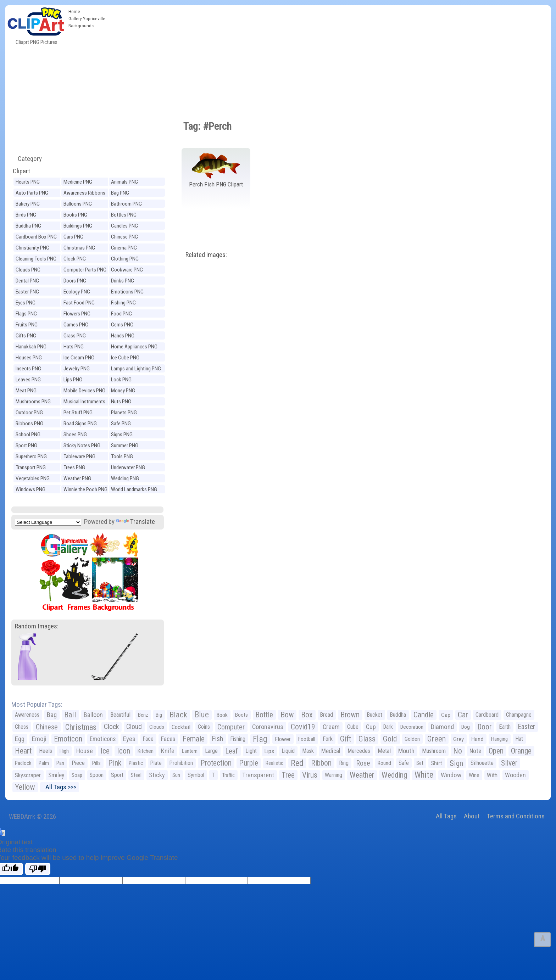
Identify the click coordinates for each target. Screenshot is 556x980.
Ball (70, 715)
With (492, 775)
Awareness (27, 715)
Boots (241, 715)
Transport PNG (31, 467)
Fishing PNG (123, 303)
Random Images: (37, 626)
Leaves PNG (28, 380)
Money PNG (123, 391)
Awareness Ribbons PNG (84, 194)
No (458, 751)
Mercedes (359, 751)
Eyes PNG (26, 303)
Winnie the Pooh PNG (85, 489)
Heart (23, 751)
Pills (96, 763)
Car (463, 715)
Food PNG (121, 314)
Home (74, 11)
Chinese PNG (124, 237)
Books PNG (75, 215)
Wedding (394, 775)
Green (437, 739)
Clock (111, 727)
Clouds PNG (28, 270)
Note (475, 751)
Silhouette (482, 763)
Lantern (190, 751)
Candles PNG (124, 226)
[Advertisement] (330, 58)
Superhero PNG (31, 457)
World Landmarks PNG (134, 489)
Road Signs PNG (80, 424)
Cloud (134, 727)
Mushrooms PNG (33, 402)
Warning (333, 775)
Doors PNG (75, 281)
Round (384, 763)
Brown (350, 715)
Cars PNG (73, 237)
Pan (60, 763)
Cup (371, 727)
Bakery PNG (28, 204)
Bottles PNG (124, 215)
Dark (388, 727)
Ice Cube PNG (125, 358)
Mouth (406, 751)
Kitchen (146, 751)
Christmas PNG (79, 248)
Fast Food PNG (79, 303)
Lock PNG (121, 380)
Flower (283, 739)
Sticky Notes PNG (82, 446)
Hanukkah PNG (31, 347)
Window (451, 775)
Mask (308, 751)
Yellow (25, 787)
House (85, 751)
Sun (176, 775)
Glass (367, 739)
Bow (287, 715)
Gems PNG (122, 325)
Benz (143, 715)
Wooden (515, 775)
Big (159, 715)
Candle (424, 715)
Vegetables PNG (33, 478)
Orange (521, 751)
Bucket (375, 715)
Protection (216, 763)
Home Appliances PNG (134, 347)
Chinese (47, 727)
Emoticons (103, 739)
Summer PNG (125, 446)
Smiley (56, 775)
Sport (117, 775)
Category (27, 159)
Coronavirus (268, 727)
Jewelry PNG (77, 369)
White (424, 775)
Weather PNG (77, 478)
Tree (288, 775)
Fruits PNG (27, 325)
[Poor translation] (38, 869)
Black (178, 715)
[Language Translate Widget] (48, 522)
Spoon (97, 775)
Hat (519, 739)
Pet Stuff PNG (78, 413)
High (64, 751)
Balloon (93, 715)
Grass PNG (75, 336)
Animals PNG (124, 182)
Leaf (232, 751)
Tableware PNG (79, 457)
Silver (509, 763)
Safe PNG (121, 424)
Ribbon (321, 763)
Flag (260, 739)
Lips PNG (73, 380)
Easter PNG (27, 292)
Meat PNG (26, 391)
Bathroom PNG (126, 204)
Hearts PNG (28, 182)
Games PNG (76, 325)
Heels (46, 751)
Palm (44, 763)
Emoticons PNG (127, 292)
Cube (353, 727)
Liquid (288, 751)
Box (307, 715)
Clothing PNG (125, 259)
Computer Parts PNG (85, 270)
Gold (390, 739)
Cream (331, 727)
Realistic (274, 763)
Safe (404, 763)
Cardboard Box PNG (36, 237)
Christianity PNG (32, 248)
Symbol (196, 775)
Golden (412, 739)
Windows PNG (30, 489)
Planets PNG (124, 413)
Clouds (157, 727)
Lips (269, 751)
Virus (310, 775)
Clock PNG (75, 259)
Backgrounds (81, 26)
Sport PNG (26, 446)
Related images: (206, 255)
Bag (52, 715)
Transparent (258, 775)
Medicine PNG (78, 182)
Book (222, 715)
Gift (346, 739)
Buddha (398, 715)
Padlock (23, 763)
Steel (136, 775)
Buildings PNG (78, 226)
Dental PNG (27, 281)
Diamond (442, 727)
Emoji (39, 739)
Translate (135, 522)
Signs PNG (122, 435)
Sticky (157, 775)
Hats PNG (74, 347)
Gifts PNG (26, 336)
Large (211, 751)
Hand (477, 739)
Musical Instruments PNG (84, 402)
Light (251, 751)
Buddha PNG (28, 226)
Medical (331, 751)
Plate (156, 763)
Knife (168, 751)
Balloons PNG (78, 204)
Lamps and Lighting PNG (136, 369)
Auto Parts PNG (32, 193)
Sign (456, 763)
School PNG (28, 435)
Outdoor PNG (29, 413)
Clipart (21, 171)
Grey (458, 739)
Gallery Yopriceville (87, 18)
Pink (115, 763)
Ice (105, 751)
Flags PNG (26, 314)
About (472, 816)
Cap (446, 715)
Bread (327, 715)
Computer (231, 727)
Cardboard (487, 715)
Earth (505, 727)
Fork (328, 739)
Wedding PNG (125, 478)
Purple (249, 763)
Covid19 (303, 727)
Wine (474, 775)
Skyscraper (28, 775)
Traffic (229, 775)
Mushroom (434, 751)
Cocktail (181, 727)
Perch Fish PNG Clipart (216, 184)
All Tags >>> (59, 787)
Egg (20, 739)
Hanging (499, 739)
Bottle (264, 715)
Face (148, 739)
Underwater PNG (128, 467)
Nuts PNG (121, 402)
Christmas (81, 727)
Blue (202, 715)
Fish (218, 739)
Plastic (136, 763)
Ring (344, 763)
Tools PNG (122, 457)
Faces (168, 739)
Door (484, 727)
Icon (124, 751)
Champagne (519, 715)
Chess (22, 727)
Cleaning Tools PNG (36, 259)
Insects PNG (28, 369)
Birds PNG (26, 215)
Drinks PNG (123, 281)
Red (297, 763)
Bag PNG (120, 193)
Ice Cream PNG (79, 358)
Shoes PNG (75, 435)
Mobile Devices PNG (84, 391)
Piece (78, 763)
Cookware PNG (127, 270)
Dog (466, 727)
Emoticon (68, 739)
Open (496, 751)
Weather (362, 775)
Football (307, 739)
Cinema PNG (124, 248)
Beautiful (120, 715)
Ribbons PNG (29, 424)
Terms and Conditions (516, 816)
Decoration (412, 727)
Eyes (129, 739)
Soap (77, 775)
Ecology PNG (77, 292)
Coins (204, 727)
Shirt (437, 763)
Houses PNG (29, 358)
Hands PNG (123, 336)
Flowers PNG (77, 314)
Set (420, 763)
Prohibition (181, 763)
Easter (527, 727)
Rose (363, 763)
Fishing (238, 739)
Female (194, 739)
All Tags (446, 816)
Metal (384, 751)
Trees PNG (74, 467)
